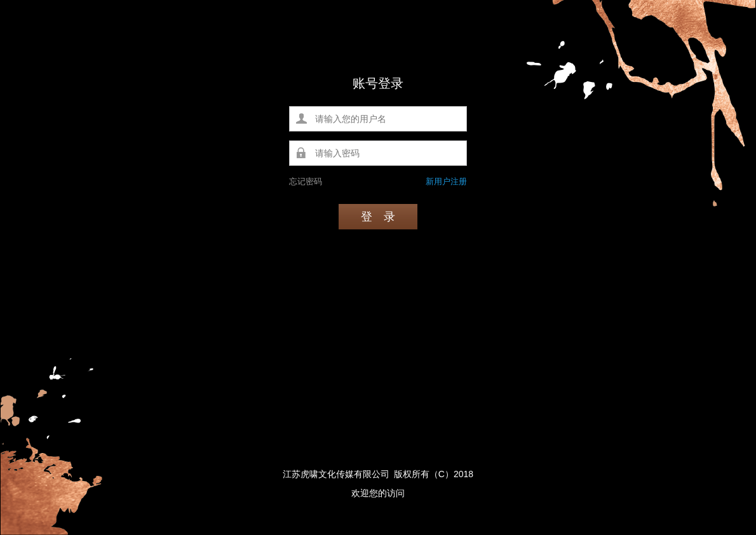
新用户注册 (446, 181)
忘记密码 (306, 181)
